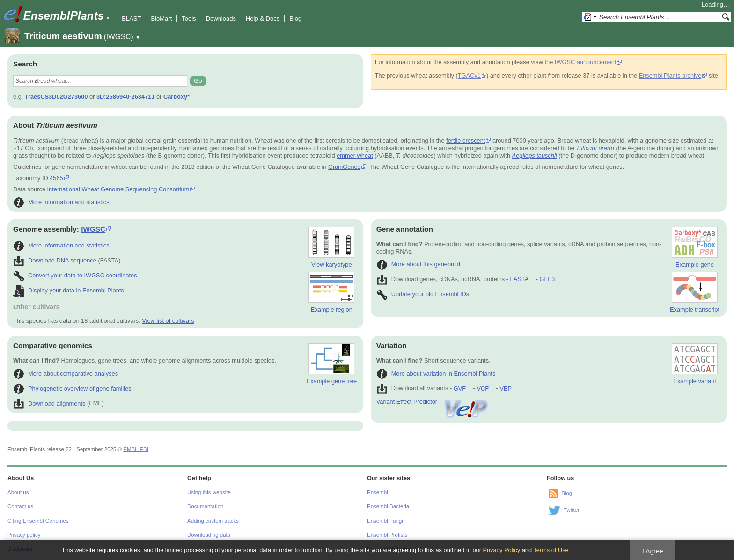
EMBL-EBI (136, 449)
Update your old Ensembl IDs (423, 294)
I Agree (653, 551)
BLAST (131, 18)
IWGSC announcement (586, 62)
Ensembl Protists (387, 535)
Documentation (205, 506)
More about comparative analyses (66, 374)
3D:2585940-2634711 (126, 97)
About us (18, 492)
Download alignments (49, 404)
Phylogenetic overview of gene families (72, 389)
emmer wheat (355, 156)
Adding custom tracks (213, 521)
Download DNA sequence (55, 260)
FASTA (519, 279)
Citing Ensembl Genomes (38, 521)
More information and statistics (61, 202)
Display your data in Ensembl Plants (69, 290)
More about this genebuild (418, 264)
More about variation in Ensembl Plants (436, 374)
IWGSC (93, 229)
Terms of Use (551, 550)
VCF (483, 389)
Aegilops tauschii (535, 156)
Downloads (221, 18)
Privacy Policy (501, 550)
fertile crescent (466, 141)
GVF (460, 389)
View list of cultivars (168, 321)
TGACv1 (469, 76)
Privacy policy (24, 535)
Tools (189, 18)
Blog (295, 18)
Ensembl (378, 492)
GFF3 (547, 279)
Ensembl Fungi (385, 521)
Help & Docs (263, 18)
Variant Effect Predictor (433, 402)
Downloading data (209, 535)
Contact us (20, 506)
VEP (506, 389)
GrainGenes (344, 167)
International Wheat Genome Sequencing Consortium (118, 189)
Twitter (572, 510)
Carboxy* (176, 97)
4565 (56, 178)
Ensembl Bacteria (388, 506)
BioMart (161, 18)
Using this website (209, 492)
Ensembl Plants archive (670, 76)
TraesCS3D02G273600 (56, 97)
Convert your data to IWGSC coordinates (75, 275)
